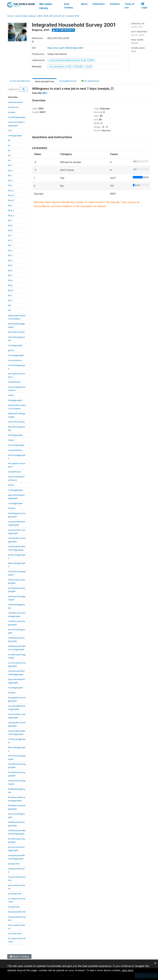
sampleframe (14, 382)
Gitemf (11, 440)
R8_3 (10, 255)
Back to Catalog (19, 957)
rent (10, 130)
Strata (11, 485)
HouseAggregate (16, 445)
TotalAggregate (16, 490)
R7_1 (10, 235)
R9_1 (10, 295)
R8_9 (10, 285)
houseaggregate (16, 355)
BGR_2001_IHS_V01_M (54, 16)
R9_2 (10, 300)
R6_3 (10, 185)
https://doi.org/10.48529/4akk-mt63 (65, 48)
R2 (9, 150)
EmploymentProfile (17, 912)
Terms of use (129, 6)
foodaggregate (15, 345)
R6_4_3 (11, 200)
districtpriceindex (16, 332)
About (84, 4)
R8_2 (10, 250)
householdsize (15, 360)
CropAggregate (16, 688)
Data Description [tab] (45, 82)
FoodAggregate (15, 435)
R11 (9, 310)
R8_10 (11, 290)
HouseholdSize (15, 450)
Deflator (12, 508)
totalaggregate (15, 400)
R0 (9, 140)
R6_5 (10, 205)
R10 (10, 305)
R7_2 (10, 240)
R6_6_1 (11, 210)
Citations (115, 4)
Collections (99, 4)
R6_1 (10, 175)
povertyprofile (15, 894)
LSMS (39, 16)
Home (10, 16)
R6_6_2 (11, 215)
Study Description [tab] (20, 81)
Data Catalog (68, 6)
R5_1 (10, 165)
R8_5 (10, 265)
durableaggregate (17, 117)
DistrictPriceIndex (16, 422)
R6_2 (10, 180)
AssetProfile (14, 907)
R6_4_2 (11, 195)
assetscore (13, 107)
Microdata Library (46, 6)
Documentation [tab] (68, 81)
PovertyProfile (15, 933)
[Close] (155, 963)
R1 (9, 145)
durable (12, 112)
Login (144, 6)
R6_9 (10, 230)
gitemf (11, 350)
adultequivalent (15, 102)
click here (127, 970)
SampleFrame (15, 472)
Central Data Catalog (25, 16)
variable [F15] (73, 16)
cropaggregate (15, 503)
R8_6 (10, 270)
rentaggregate (15, 135)
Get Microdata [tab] (90, 81)
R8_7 (10, 275)
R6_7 (10, 220)
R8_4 (10, 260)
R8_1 (10, 245)
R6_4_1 (11, 190)
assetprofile (14, 864)
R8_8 (10, 280)
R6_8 (10, 225)
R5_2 (10, 170)
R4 (9, 160)
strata (11, 395)
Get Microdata (63, 30)
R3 (9, 155)
